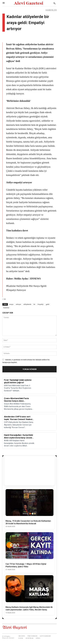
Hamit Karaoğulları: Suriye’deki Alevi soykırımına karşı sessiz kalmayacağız (18, 438)
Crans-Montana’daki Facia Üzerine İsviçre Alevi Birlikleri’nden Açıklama (16, 401)
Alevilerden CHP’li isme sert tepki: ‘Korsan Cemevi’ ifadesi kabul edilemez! (18, 419)
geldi (48, 304)
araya (11, 304)
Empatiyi (41, 304)
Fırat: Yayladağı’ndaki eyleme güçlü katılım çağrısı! (18, 381)
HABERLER (51, 10)
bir (34, 304)
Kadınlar (6, 308)
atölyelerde (27, 304)
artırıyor (18, 304)
